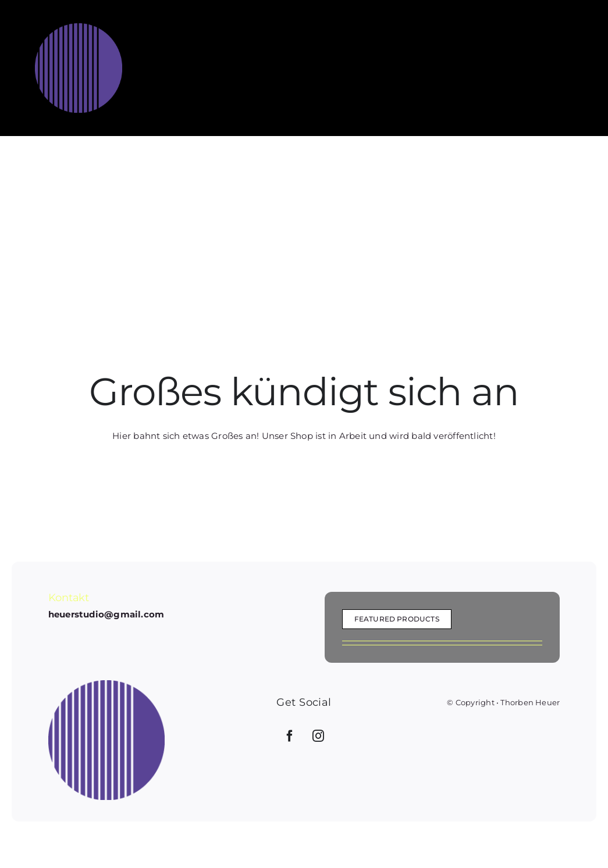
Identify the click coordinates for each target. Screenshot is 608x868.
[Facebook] (290, 736)
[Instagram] (318, 736)
